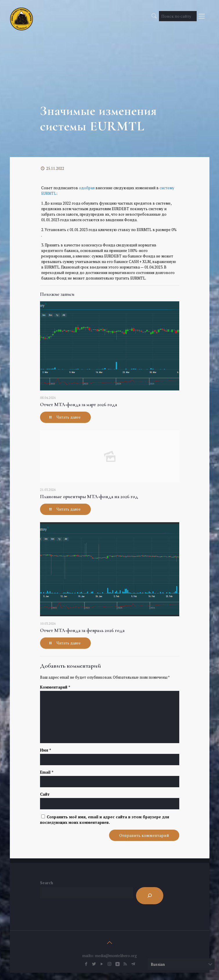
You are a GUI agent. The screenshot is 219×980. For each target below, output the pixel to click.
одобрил (87, 188)
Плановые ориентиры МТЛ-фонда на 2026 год (89, 497)
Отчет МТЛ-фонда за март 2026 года (78, 405)
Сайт (45, 794)
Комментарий (55, 687)
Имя (46, 750)
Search (47, 883)
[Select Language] (181, 964)
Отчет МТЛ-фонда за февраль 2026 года (82, 630)
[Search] (150, 896)
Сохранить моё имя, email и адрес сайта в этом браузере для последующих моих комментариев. (105, 820)
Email (47, 772)
